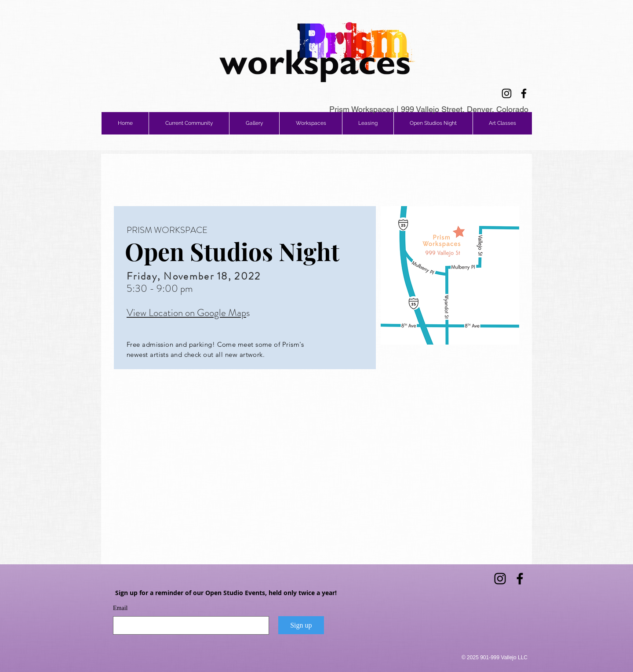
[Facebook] (524, 93)
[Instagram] (507, 93)
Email (120, 608)
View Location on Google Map (186, 313)
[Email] (188, 625)
